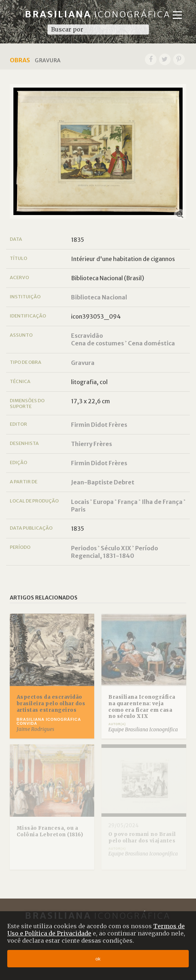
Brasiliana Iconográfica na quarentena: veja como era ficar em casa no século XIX (142, 707)
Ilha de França (162, 502)
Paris (78, 509)
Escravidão (87, 336)
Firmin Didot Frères (99, 425)
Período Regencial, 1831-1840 (114, 552)
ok (98, 959)
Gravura (83, 363)
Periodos (84, 548)
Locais (80, 502)
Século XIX (116, 548)
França (128, 502)
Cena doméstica (151, 343)
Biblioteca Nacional (99, 297)
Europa (103, 502)
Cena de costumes (97, 343)
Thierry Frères (91, 444)
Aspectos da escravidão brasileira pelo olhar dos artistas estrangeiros (51, 703)
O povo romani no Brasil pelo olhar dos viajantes (142, 838)
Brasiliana (98, 14)
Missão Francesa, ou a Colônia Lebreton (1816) (50, 831)
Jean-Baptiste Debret (103, 482)
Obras (20, 60)
